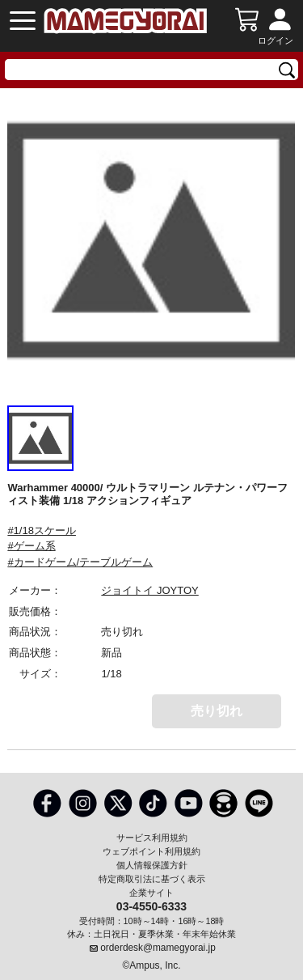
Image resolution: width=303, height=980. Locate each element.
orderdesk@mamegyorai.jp (158, 948)
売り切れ (217, 711)
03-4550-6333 (151, 906)
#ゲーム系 (31, 546)
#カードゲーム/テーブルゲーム (80, 562)
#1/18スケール (42, 530)
